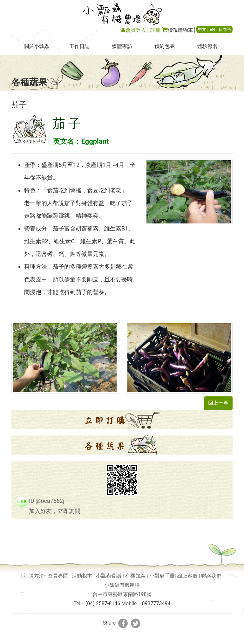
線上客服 (187, 576)
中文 (202, 29)
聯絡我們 (211, 576)
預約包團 (165, 46)
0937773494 (156, 603)
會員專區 (58, 576)
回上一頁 (218, 403)
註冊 (155, 30)
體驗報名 (207, 46)
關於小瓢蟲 (37, 46)
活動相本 (82, 576)
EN (212, 29)
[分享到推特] (136, 623)
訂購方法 (34, 576)
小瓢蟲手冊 (162, 576)
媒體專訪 (122, 46)
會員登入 (134, 30)
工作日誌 (79, 46)
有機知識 (135, 576)
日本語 (225, 29)
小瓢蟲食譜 (109, 576)
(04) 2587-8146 (103, 603)
